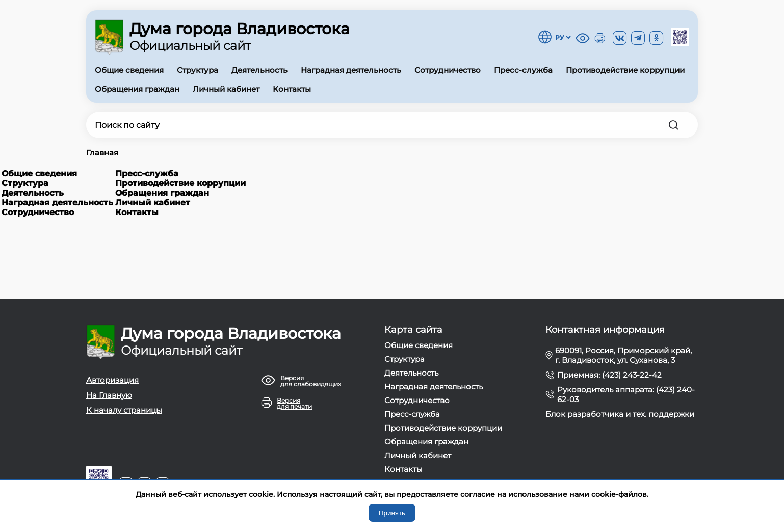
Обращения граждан (137, 89)
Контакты (292, 89)
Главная (102, 153)
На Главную (109, 395)
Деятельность (259, 70)
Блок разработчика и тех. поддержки (620, 414)
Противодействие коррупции (625, 70)
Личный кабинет (226, 89)
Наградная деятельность (351, 70)
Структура (198, 70)
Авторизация (112, 380)
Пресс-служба (523, 70)
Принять (392, 513)
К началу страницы (124, 410)
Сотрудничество (448, 70)
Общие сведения (129, 70)
